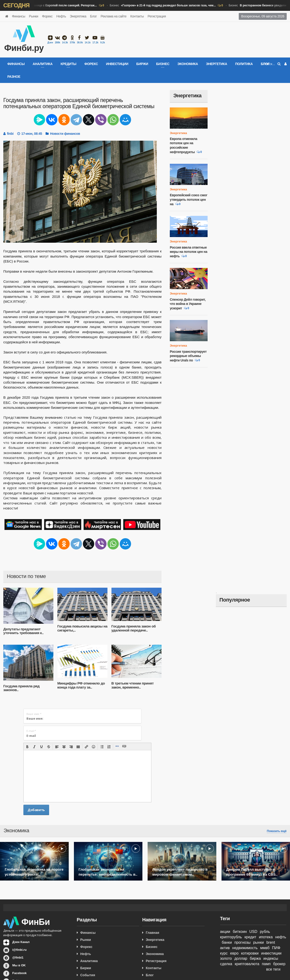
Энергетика (78, 16)
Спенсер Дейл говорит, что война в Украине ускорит (188, 304)
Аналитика (89, 961)
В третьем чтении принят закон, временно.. (133, 685)
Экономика (188, 64)
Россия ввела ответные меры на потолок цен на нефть (189, 252)
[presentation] (27, 747)
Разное (14, 77)
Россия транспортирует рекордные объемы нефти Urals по (188, 356)
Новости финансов (65, 134)
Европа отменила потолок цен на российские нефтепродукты (183, 145)
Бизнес (165, 6)
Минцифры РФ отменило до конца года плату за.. (81, 685)
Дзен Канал (21, 942)
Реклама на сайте (114, 16)
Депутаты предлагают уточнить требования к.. (23, 631)
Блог (93, 16)
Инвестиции (117, 64)
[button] (27, 747)
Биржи (142, 64)
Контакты (137, 16)
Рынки (34, 16)
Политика (244, 64)
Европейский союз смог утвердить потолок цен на (189, 199)
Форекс (47, 16)
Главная (152, 933)
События (88, 975)
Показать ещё (277, 831)
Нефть (61, 16)
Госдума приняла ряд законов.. (21, 688)
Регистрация (157, 16)
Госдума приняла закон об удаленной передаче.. (134, 628)
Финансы (19, 16)
